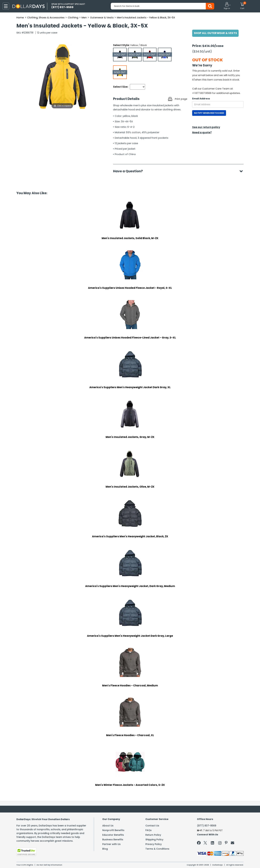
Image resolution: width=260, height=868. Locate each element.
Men (84, 17)
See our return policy (206, 127)
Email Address (201, 99)
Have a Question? (130, 171)
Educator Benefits (113, 835)
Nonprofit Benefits (113, 830)
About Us (108, 826)
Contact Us (152, 826)
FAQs (148, 830)
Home (20, 17)
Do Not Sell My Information (49, 865)
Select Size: (121, 87)
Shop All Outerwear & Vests (215, 33)
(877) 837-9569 (207, 826)
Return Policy (153, 835)
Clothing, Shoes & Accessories (46, 17)
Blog (105, 849)
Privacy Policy (154, 844)
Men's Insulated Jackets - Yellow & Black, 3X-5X (146, 17)
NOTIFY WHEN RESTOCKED (209, 113)
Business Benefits (113, 840)
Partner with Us (111, 844)
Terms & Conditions (157, 849)
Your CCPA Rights (25, 865)
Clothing (73, 17)
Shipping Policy (154, 840)
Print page (181, 99)
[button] (227, 6)
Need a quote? (202, 132)
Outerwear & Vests (102, 17)
